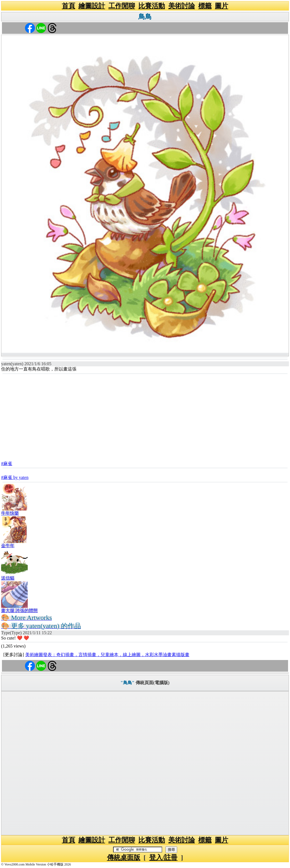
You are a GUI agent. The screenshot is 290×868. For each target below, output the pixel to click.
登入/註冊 (163, 857)
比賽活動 (152, 6)
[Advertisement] (145, 416)
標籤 (205, 6)
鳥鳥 (145, 17)
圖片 (222, 6)
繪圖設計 (92, 6)
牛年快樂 (10, 513)
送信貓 (8, 578)
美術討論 (182, 6)
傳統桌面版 (124, 857)
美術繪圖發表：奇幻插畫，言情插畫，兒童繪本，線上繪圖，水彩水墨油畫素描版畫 (107, 655)
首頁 (68, 6)
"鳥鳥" (128, 683)
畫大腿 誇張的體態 (19, 611)
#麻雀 (7, 464)
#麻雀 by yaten (15, 477)
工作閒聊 (122, 6)
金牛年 (8, 546)
